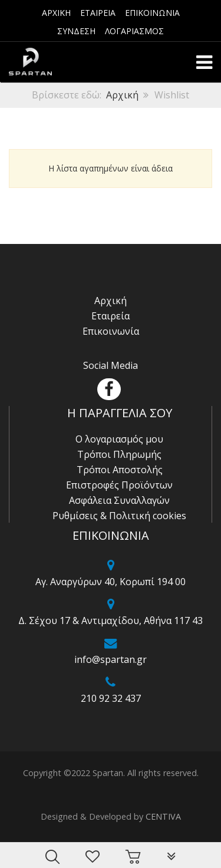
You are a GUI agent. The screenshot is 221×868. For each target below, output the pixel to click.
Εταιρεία (111, 316)
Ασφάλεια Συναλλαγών (119, 500)
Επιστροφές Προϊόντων (119, 485)
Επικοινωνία (111, 331)
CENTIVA (163, 816)
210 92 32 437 (111, 698)
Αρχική (122, 95)
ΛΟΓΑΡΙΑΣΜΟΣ (134, 31)
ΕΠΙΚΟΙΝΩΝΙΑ (152, 13)
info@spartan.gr (111, 659)
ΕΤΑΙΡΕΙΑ (98, 13)
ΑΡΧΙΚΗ (56, 13)
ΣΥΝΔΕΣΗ (76, 31)
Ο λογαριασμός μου (119, 439)
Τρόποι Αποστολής (120, 470)
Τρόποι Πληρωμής (119, 454)
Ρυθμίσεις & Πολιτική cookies (119, 516)
